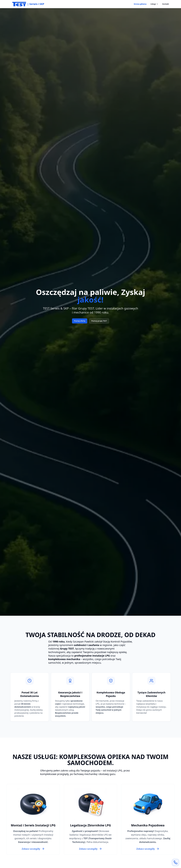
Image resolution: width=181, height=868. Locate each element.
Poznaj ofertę (80, 321)
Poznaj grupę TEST (99, 321)
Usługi (154, 4)
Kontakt (166, 4)
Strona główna (140, 4)
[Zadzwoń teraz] (175, 862)
